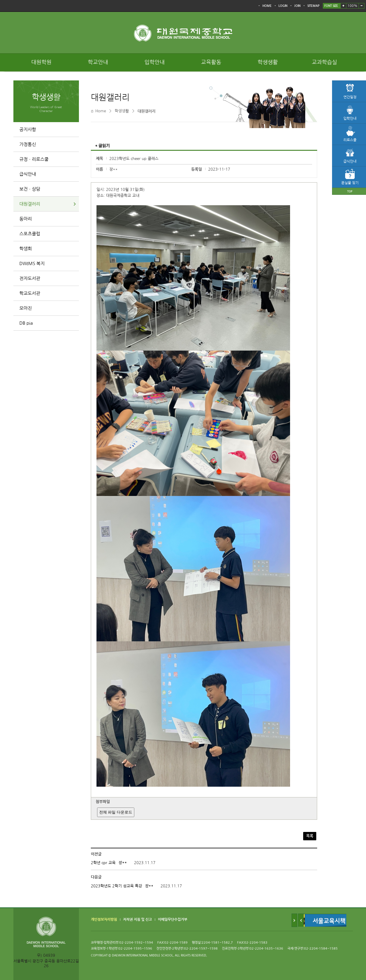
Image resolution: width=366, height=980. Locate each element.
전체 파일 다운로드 (116, 812)
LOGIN (283, 6)
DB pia (26, 323)
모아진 (26, 308)
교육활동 (211, 62)
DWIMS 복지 (32, 263)
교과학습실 (324, 62)
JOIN (297, 6)
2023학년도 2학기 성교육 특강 (116, 886)
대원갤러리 (30, 204)
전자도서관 (30, 278)
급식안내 (28, 174)
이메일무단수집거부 (173, 920)
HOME (267, 6)
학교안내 (98, 62)
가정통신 (28, 144)
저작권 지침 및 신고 (137, 920)
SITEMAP (313, 6)
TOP (350, 191)
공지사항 (28, 129)
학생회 (26, 249)
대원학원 (41, 62)
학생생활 (268, 62)
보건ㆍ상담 (30, 189)
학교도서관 (30, 293)
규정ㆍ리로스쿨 (34, 159)
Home (101, 111)
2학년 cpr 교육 (103, 863)
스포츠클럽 (30, 234)
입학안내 (155, 62)
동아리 (26, 219)
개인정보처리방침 (104, 920)
